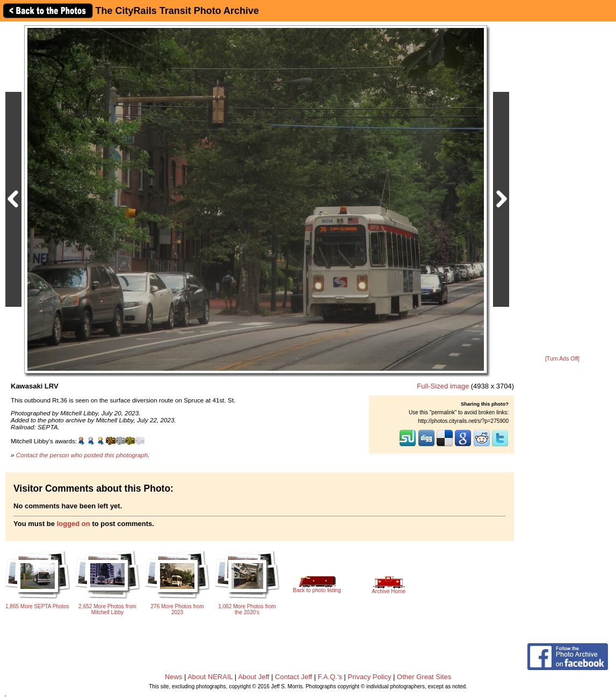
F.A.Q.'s (330, 677)
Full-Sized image (443, 386)
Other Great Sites (424, 677)
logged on (74, 524)
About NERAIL (210, 677)
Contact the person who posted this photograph (82, 455)
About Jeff (253, 677)
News (174, 677)
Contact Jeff (293, 677)
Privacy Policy (370, 677)
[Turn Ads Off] (562, 359)
